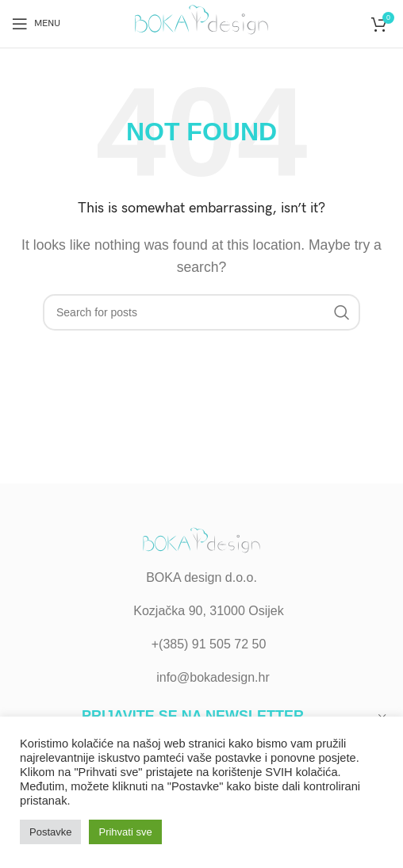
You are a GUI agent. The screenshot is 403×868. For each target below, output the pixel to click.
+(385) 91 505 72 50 (209, 644)
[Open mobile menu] (36, 24)
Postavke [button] (50, 832)
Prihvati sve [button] (125, 832)
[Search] (201, 312)
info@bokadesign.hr (213, 677)
